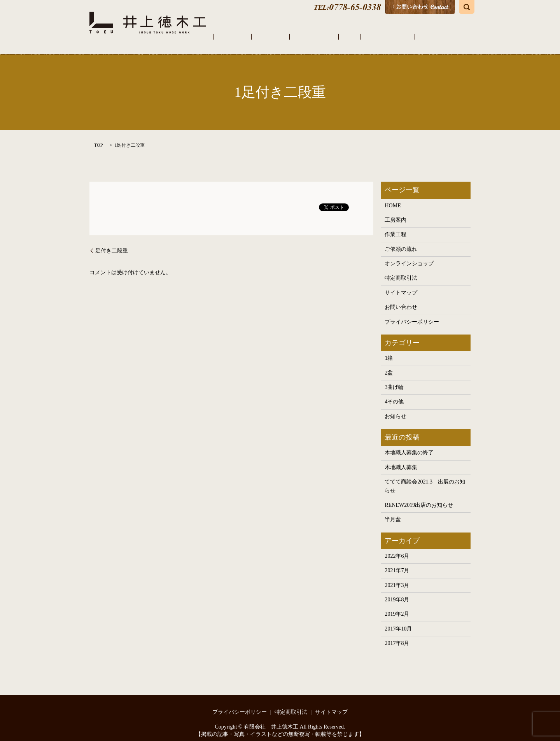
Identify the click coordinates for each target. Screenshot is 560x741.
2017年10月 (398, 621)
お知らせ (395, 408)
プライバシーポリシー (412, 314)
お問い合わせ (401, 299)
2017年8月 (397, 635)
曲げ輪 (383, 37)
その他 (405, 37)
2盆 (389, 365)
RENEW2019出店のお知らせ (419, 497)
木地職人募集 (401, 459)
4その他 (394, 394)
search (467, 7)
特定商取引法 (401, 270)
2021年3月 (397, 577)
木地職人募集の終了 (409, 445)
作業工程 (299, 37)
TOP (98, 137)
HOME (248, 37)
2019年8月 (397, 591)
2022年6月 (397, 548)
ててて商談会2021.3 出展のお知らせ (425, 478)
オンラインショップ (443, 37)
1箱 (389, 350)
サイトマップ (401, 285)
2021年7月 (397, 563)
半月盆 (393, 512)
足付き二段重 (112, 243)
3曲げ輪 (394, 379)
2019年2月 (397, 606)
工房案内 (272, 37)
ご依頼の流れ (332, 37)
